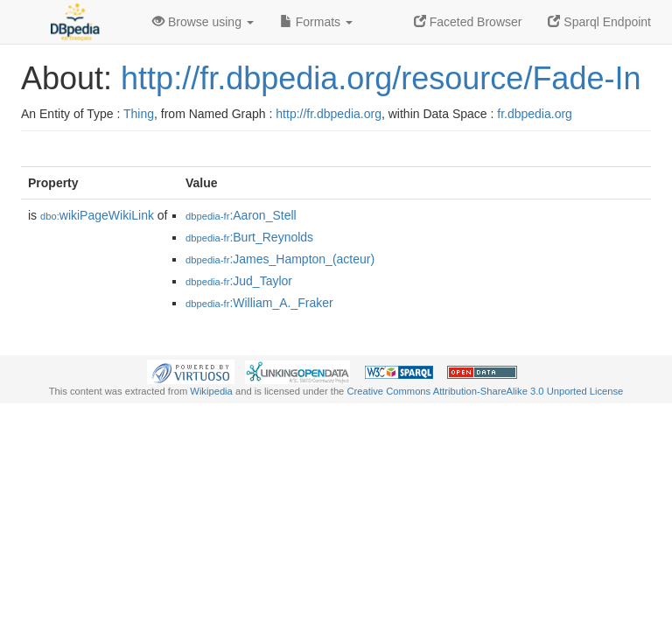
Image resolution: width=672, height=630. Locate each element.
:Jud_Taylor (239, 281)
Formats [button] (316, 22)
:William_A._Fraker (259, 303)
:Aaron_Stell (241, 215)
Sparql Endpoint (599, 22)
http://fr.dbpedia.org (329, 114)
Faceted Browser (468, 22)
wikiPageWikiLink (97, 215)
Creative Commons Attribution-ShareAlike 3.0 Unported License (485, 391)
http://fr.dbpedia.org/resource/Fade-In (381, 78)
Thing (139, 114)
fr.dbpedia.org (535, 114)
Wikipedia (211, 391)
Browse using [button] (203, 22)
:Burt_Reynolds (249, 237)
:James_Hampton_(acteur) (280, 259)
